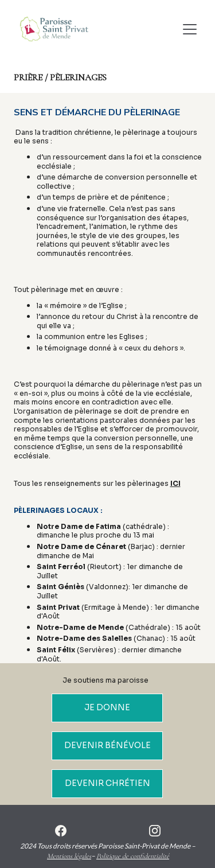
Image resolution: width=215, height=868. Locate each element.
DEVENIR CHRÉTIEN (107, 783)
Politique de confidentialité (133, 856)
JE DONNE (107, 707)
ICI (175, 483)
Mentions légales (69, 856)
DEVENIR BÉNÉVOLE (107, 745)
